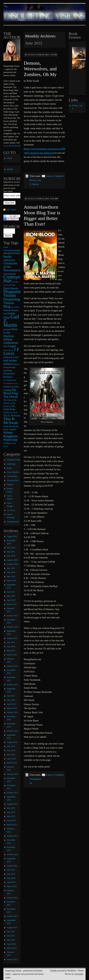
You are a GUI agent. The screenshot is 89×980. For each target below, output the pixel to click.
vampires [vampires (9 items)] (12, 429)
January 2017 (12, 616)
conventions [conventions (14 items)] (10, 274)
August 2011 (12, 927)
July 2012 (11, 870)
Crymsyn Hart (13, 480)
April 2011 (11, 944)
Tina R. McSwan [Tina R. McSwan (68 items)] (11, 421)
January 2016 (12, 666)
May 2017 (11, 596)
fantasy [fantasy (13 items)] (15, 310)
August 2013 (12, 804)
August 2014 (12, 742)
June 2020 (11, 548)
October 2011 (12, 916)
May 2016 (11, 651)
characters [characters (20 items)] (9, 260)
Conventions (12, 476)
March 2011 (12, 948)
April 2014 (11, 759)
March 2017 (12, 604)
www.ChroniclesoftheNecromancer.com (20, 146)
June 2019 (11, 556)
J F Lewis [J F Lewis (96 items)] (11, 351)
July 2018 (11, 568)
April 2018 (11, 581)
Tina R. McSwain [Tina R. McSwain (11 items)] (12, 416)
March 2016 (12, 655)
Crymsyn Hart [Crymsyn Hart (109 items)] (12, 279)
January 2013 (12, 836)
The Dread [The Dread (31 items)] (11, 397)
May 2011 (11, 940)
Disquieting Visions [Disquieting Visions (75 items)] (13, 293)
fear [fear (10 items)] (5, 314)
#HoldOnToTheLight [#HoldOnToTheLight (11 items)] (13, 253)
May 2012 (11, 878)
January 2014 (12, 774)
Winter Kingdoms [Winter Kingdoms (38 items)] (11, 434)
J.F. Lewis (11, 510)
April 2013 (11, 820)
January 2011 (12, 959)
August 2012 (12, 866)
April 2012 (11, 882)
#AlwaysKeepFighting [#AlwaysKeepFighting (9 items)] (13, 250)
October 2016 (12, 627)
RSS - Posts (11, 210)
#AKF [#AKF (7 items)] (6, 247)
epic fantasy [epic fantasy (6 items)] (15, 307)
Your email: (8, 191)
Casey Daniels (13, 472)
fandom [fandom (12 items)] (7, 310)
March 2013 (12, 825)
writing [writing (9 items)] (7, 443)
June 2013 (11, 812)
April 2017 (11, 600)
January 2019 (12, 560)
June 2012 (11, 874)
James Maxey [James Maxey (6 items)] (8, 350)
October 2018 (12, 564)
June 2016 (11, 646)
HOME (10, 169)
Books (33, 180)
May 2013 (11, 816)
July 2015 (11, 696)
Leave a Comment (55, 176)
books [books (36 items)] (8, 256)
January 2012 (12, 898)
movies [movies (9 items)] (16, 364)
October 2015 (12, 685)
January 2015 (12, 712)
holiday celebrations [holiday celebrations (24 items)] (11, 341)
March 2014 (12, 763)
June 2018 (11, 572)
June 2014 (11, 750)
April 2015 (11, 704)
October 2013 (12, 793)
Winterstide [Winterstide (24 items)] (11, 440)
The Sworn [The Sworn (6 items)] (13, 413)
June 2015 (11, 700)
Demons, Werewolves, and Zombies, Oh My (40, 69)
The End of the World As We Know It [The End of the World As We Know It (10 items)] (10, 403)
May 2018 (11, 576)
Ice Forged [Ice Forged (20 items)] (10, 346)
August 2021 (12, 536)
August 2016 (12, 638)
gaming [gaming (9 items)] (7, 329)
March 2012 (12, 886)
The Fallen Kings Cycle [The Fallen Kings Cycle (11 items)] (9, 409)
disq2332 (32, 55)
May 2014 (11, 755)
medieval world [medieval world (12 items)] (11, 357)
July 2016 (11, 642)
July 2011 (11, 932)
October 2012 (12, 854)
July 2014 (11, 746)
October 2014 (12, 731)
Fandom (10, 485)
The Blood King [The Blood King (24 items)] (11, 392)
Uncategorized (13, 522)
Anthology (11, 464)
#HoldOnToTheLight (16, 460)
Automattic (79, 974)
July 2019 (11, 552)
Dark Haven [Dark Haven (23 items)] (11, 288)
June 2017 (11, 592)
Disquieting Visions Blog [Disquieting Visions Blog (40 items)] (12, 303)
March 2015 (12, 708)
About (9, 158)
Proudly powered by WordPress (63, 971)
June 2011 (11, 936)
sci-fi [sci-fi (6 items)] (16, 383)
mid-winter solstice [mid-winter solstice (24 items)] (10, 362)
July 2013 (11, 808)
